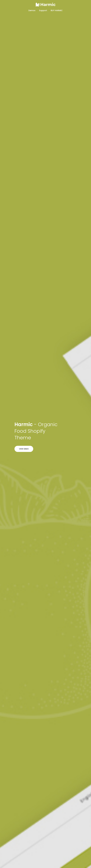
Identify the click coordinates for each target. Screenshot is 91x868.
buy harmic (57, 10)
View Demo (24, 449)
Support (43, 10)
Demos (32, 10)
